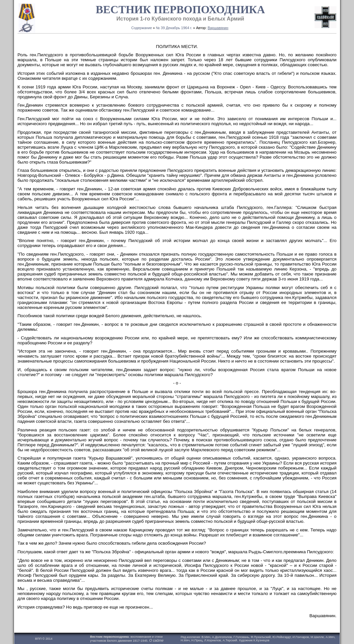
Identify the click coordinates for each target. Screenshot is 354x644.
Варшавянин (218, 28)
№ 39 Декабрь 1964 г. (174, 28)
